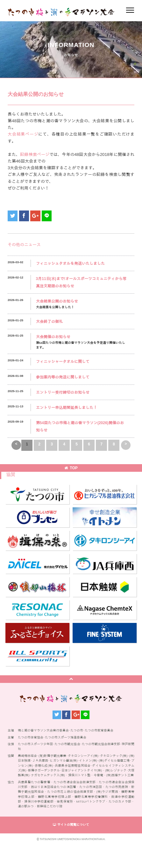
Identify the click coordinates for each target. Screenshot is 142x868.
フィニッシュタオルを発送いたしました (70, 264)
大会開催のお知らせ (53, 337)
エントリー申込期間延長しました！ (67, 408)
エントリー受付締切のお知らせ (63, 392)
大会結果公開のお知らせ (57, 301)
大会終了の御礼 (49, 322)
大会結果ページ (23, 134)
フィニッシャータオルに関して (63, 362)
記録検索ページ (35, 154)
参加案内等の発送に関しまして (63, 377)
